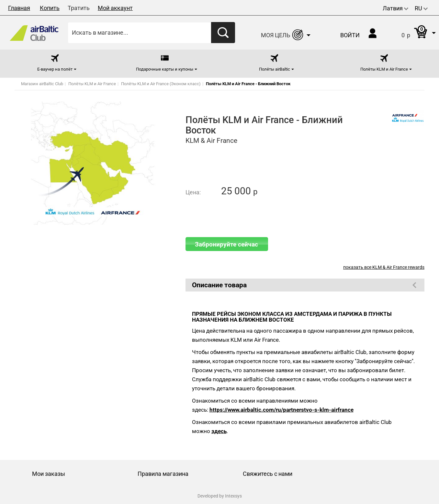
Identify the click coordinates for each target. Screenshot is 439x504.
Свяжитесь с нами (268, 474)
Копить (50, 8)
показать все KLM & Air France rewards (384, 267)
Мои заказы (49, 474)
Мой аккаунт (115, 8)
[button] (412, 33)
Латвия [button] (395, 8)
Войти (350, 35)
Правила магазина (163, 474)
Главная (19, 8)
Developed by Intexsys (220, 496)
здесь (219, 431)
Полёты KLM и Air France (92, 84)
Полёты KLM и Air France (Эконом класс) (161, 84)
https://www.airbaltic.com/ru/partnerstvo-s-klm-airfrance (281, 410)
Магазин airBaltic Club (42, 84)
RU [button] (421, 8)
